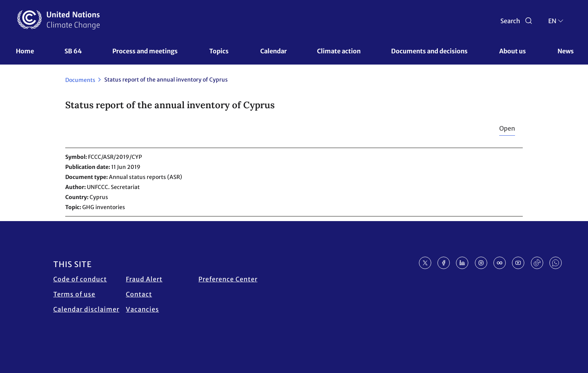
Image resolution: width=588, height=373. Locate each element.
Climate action (339, 51)
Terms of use (74, 294)
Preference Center (228, 279)
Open (507, 128)
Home (25, 51)
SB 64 (73, 51)
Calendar (274, 51)
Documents (80, 80)
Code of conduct (80, 279)
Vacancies (142, 309)
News (566, 51)
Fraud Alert (144, 279)
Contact (139, 294)
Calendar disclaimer (86, 309)
